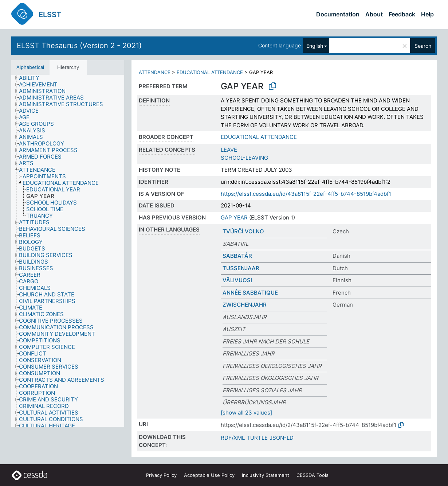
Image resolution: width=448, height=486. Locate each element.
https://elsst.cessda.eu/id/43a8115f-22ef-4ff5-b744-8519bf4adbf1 (306, 194)
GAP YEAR (234, 217)
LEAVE (229, 150)
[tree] (68, 251)
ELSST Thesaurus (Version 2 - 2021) (79, 46)
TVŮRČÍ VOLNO (243, 231)
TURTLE (257, 438)
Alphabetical (30, 67)
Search (423, 46)
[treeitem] (32, 78)
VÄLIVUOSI (237, 280)
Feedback (402, 14)
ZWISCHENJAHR (245, 305)
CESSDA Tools (313, 475)
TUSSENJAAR (241, 268)
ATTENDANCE (155, 72)
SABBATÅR (237, 256)
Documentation (338, 14)
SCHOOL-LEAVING (244, 158)
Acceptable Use (209, 475)
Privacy (161, 475)
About (374, 14)
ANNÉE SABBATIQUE (250, 293)
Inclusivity (266, 475)
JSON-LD (282, 438)
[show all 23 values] (246, 413)
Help (427, 14)
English (315, 46)
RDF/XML (233, 438)
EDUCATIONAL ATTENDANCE (210, 72)
